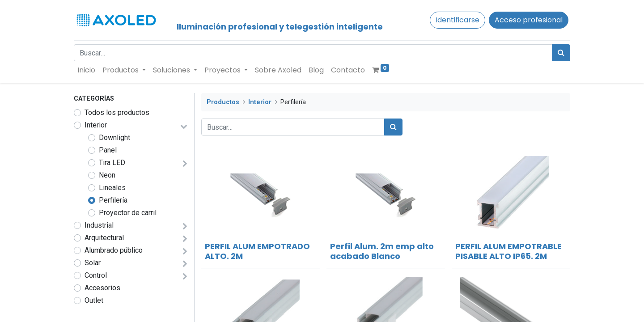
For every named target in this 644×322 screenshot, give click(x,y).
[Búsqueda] (561, 53)
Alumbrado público (114, 250)
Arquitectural (104, 238)
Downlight (114, 138)
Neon (107, 175)
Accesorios (102, 288)
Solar (93, 263)
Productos (223, 102)
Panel (108, 150)
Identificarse (458, 20)
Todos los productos (117, 112)
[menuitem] (86, 70)
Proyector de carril (128, 213)
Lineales (112, 188)
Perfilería (113, 200)
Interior (96, 125)
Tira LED (112, 163)
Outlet (94, 300)
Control (96, 275)
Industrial (99, 225)
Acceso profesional (529, 20)
